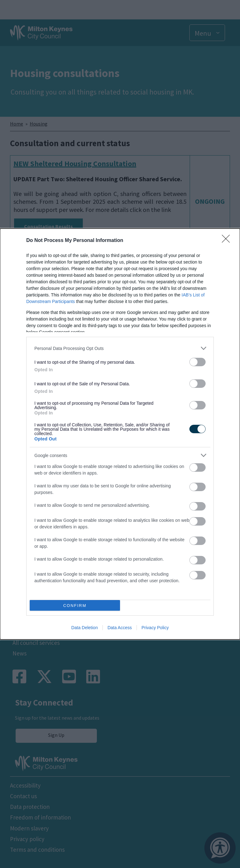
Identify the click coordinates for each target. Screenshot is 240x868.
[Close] (228, 241)
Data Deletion (85, 628)
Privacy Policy (155, 628)
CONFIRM (75, 606)
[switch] (197, 362)
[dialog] (120, 434)
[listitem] (120, 348)
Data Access (120, 628)
